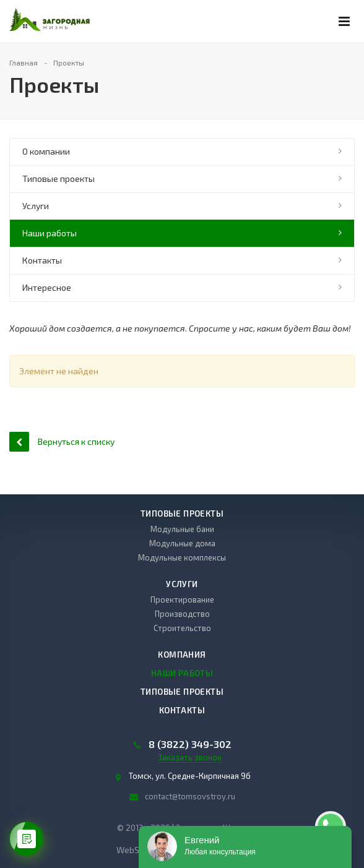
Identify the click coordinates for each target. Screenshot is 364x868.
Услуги (36, 206)
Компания (182, 655)
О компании (46, 151)
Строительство (182, 628)
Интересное (47, 287)
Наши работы (50, 233)
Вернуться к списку (62, 441)
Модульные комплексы (182, 557)
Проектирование (182, 599)
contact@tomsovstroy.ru (190, 796)
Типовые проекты (58, 178)
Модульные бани (182, 529)
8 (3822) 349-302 (190, 744)
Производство (182, 614)
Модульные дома (182, 543)
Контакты (42, 260)
